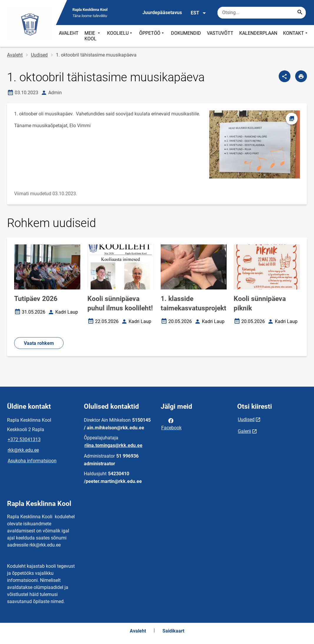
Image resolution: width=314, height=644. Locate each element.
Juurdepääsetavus (162, 13)
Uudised (39, 55)
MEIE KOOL (93, 36)
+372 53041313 (24, 439)
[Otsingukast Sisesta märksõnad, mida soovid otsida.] (262, 13)
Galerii (244, 431)
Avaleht (15, 55)
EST (198, 13)
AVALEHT (69, 33)
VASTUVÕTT (220, 33)
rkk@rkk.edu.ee (23, 450)
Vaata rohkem (39, 343)
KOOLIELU (120, 36)
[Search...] (300, 13)
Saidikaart (173, 631)
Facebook (171, 424)
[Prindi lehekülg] (301, 76)
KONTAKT (296, 36)
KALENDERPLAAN (258, 33)
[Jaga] (285, 76)
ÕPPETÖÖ (152, 36)
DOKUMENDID (186, 33)
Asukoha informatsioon (32, 461)
